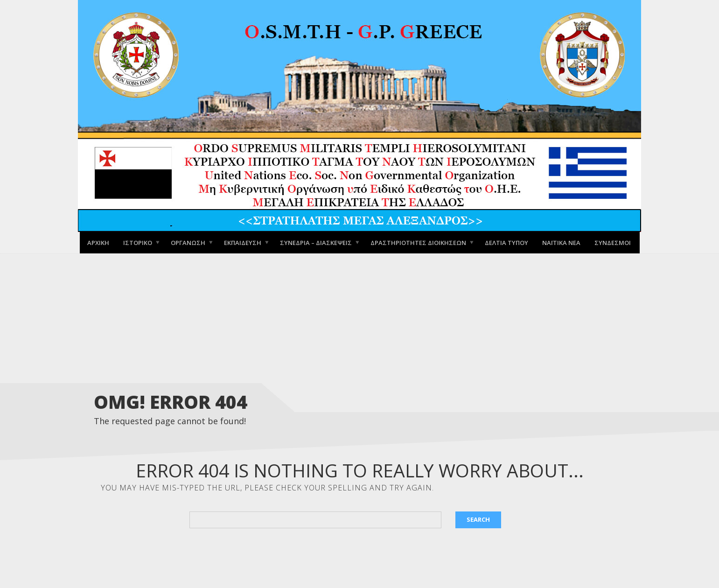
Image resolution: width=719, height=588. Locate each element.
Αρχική (98, 242)
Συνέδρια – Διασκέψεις (316, 242)
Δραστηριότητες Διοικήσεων (418, 242)
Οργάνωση (188, 242)
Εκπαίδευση (243, 242)
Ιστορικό (138, 242)
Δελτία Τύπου (506, 242)
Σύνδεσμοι (613, 242)
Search (478, 519)
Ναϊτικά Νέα (561, 242)
